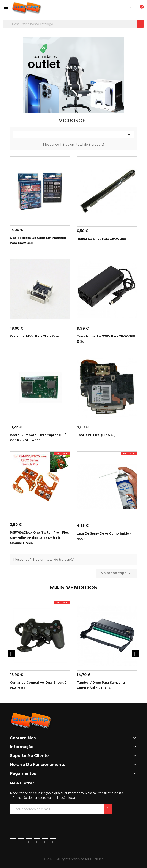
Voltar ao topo (117, 573)
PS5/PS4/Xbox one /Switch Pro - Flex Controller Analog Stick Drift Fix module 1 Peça (39, 538)
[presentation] (43, 822)
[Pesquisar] (73, 24)
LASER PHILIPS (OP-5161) (96, 435)
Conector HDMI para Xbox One (34, 336)
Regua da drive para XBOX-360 (101, 239)
